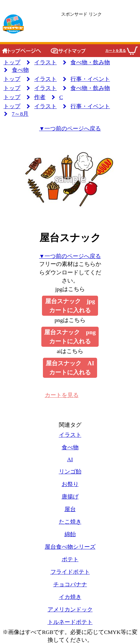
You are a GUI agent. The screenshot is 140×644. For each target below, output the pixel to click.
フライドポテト (70, 572)
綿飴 (70, 534)
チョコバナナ (70, 584)
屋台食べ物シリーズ (70, 547)
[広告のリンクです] (82, 24)
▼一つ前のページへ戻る (70, 129)
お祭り (70, 484)
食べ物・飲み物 (90, 62)
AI (70, 459)
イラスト (45, 62)
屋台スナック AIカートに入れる (70, 368)
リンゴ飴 (70, 472)
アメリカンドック (70, 610)
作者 (40, 97)
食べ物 (20, 70)
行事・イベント (90, 79)
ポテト (70, 559)
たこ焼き (70, 522)
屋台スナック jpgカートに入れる (70, 306)
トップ (12, 62)
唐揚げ (70, 497)
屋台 (70, 509)
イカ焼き (70, 597)
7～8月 (20, 114)
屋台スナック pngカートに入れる (70, 337)
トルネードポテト (70, 622)
